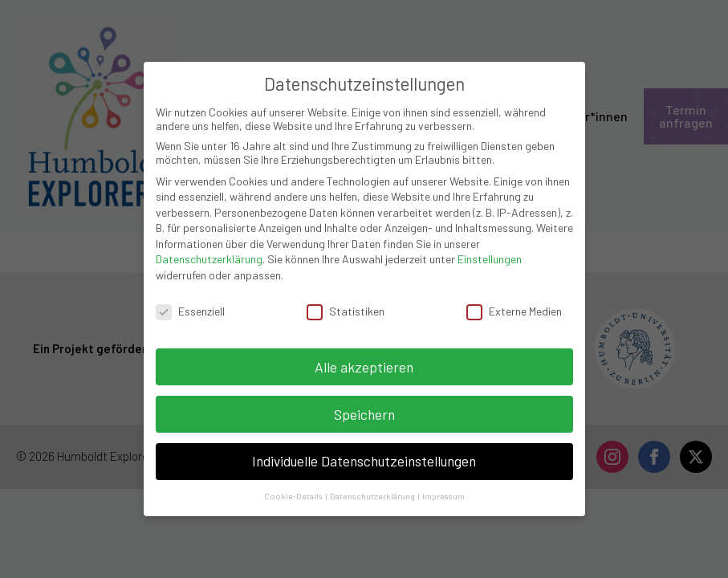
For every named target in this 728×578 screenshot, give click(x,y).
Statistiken (346, 304)
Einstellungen (490, 252)
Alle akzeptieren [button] (364, 359)
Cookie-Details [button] (294, 488)
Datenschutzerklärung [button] (373, 488)
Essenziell (190, 304)
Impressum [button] (443, 488)
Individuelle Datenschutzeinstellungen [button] (364, 454)
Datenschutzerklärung (209, 252)
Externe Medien (514, 304)
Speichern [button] (364, 406)
